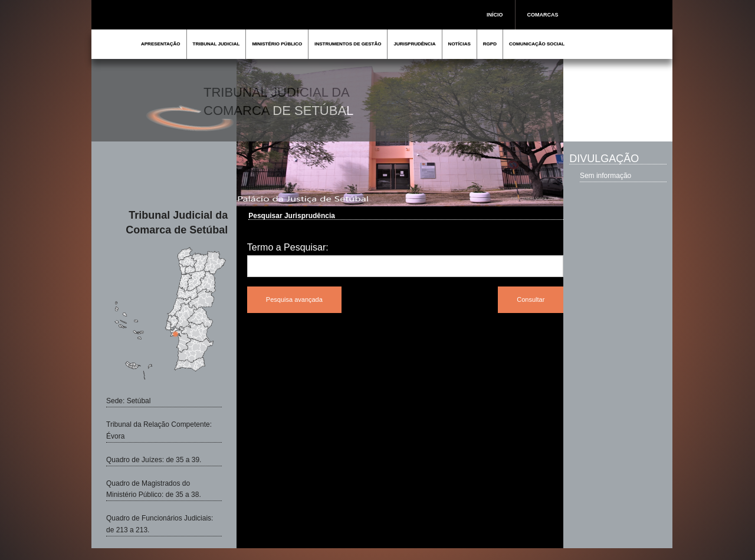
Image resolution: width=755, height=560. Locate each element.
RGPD (490, 44)
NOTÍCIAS (459, 44)
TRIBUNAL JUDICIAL (216, 44)
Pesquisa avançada (294, 299)
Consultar (531, 299)
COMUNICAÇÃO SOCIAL (537, 44)
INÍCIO (495, 15)
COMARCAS (543, 15)
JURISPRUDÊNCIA (414, 44)
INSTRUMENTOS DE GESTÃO (348, 44)
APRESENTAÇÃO (161, 44)
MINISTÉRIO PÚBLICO (277, 44)
